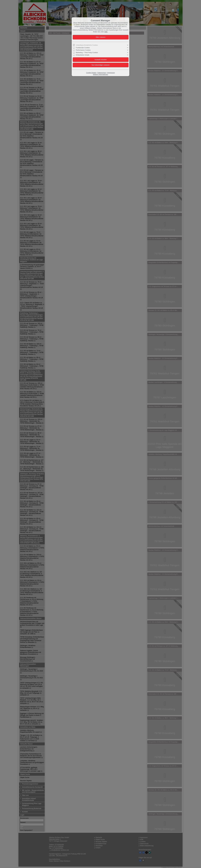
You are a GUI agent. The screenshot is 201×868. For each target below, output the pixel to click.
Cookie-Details (91, 73)
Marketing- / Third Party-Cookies (87, 53)
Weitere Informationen (100, 74)
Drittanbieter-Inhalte (83, 55)
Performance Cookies (83, 50)
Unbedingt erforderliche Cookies (87, 45)
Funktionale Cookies (83, 48)
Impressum (111, 73)
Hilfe (106, 32)
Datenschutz (102, 73)
